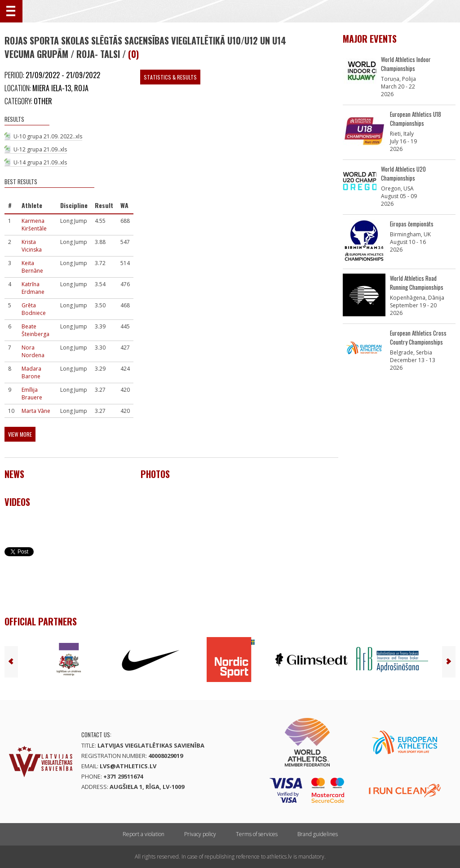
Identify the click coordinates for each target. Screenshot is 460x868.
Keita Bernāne (32, 267)
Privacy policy (200, 834)
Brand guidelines (318, 834)
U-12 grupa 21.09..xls (40, 149)
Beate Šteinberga (35, 330)
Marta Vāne (36, 411)
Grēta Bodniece (34, 309)
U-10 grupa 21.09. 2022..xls (48, 136)
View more (20, 434)
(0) (133, 54)
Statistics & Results (170, 77)
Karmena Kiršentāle (34, 225)
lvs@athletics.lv (128, 766)
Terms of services (257, 834)
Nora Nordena (33, 351)
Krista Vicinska (32, 246)
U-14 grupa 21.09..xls (40, 162)
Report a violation (144, 834)
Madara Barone (31, 372)
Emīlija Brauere (32, 394)
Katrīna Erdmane (33, 288)
